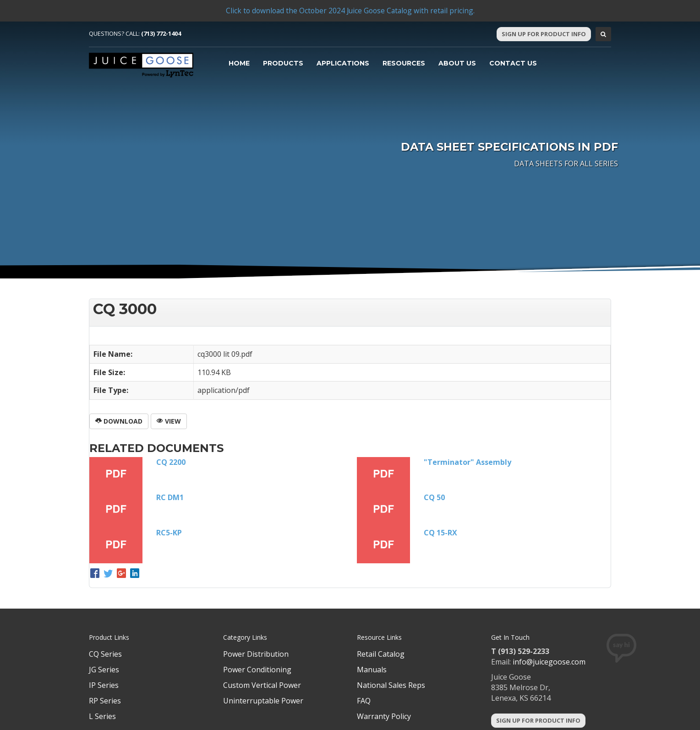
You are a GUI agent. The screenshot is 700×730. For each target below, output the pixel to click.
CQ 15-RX (440, 533)
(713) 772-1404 (161, 33)
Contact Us (513, 63)
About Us (457, 63)
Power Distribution (256, 654)
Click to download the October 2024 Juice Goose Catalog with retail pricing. (350, 11)
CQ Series (105, 654)
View (169, 421)
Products (283, 63)
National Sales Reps (391, 685)
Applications (343, 63)
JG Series (104, 670)
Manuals (372, 670)
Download (119, 421)
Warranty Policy (384, 716)
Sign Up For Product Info (544, 34)
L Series (102, 716)
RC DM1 (170, 497)
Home (239, 63)
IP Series (104, 685)
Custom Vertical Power (262, 685)
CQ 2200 (171, 462)
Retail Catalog (381, 654)
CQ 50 (434, 497)
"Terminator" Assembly (468, 462)
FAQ (364, 701)
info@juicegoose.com (549, 662)
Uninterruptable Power (263, 701)
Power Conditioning (257, 670)
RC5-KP (169, 533)
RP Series (105, 701)
